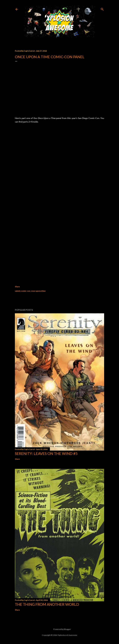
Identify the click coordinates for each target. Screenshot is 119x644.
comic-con (26, 291)
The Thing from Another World (47, 604)
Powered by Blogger (60, 629)
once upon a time (38, 291)
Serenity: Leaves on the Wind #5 (46, 453)
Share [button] (17, 287)
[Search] (102, 9)
